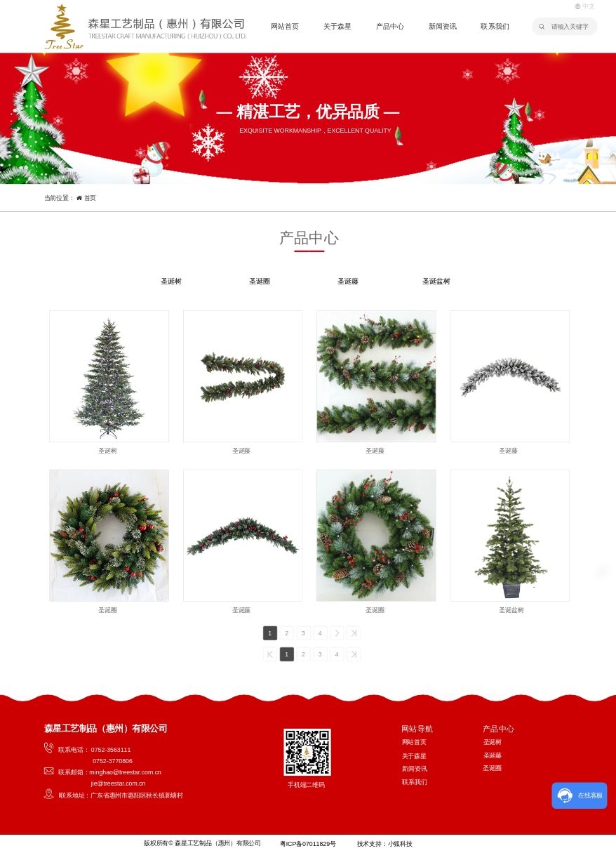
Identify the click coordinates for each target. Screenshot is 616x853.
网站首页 (285, 27)
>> (354, 633)
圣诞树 (171, 281)
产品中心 (390, 27)
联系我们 (495, 27)
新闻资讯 (443, 27)
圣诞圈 (260, 281)
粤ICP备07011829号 (307, 844)
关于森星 (337, 27)
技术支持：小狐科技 (384, 844)
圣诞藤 (348, 281)
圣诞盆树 (436, 281)
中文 (585, 6)
